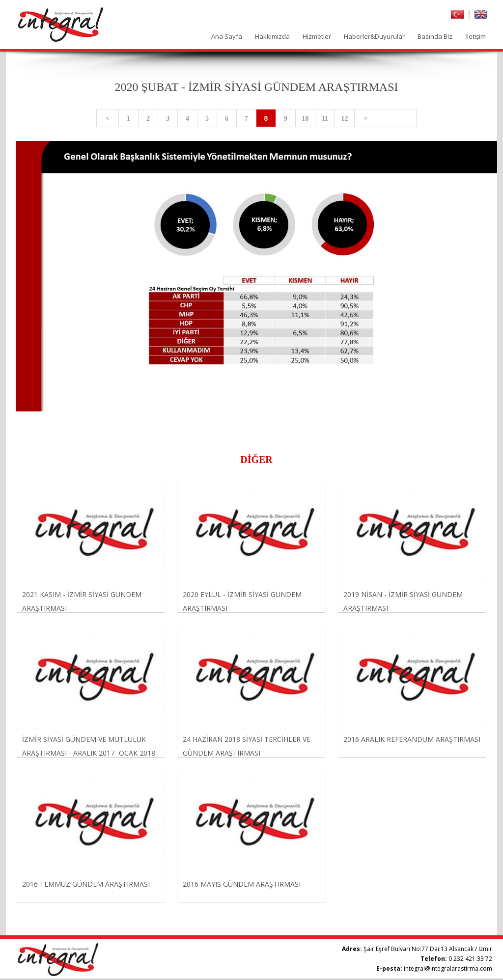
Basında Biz (435, 36)
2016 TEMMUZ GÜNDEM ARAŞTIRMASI (86, 884)
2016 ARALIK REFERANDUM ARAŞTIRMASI (412, 739)
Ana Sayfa (227, 36)
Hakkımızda (272, 36)
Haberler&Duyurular (374, 36)
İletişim (475, 36)
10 (306, 119)
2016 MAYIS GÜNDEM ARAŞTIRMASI (242, 884)
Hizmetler (317, 36)
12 (345, 119)
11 (325, 119)
